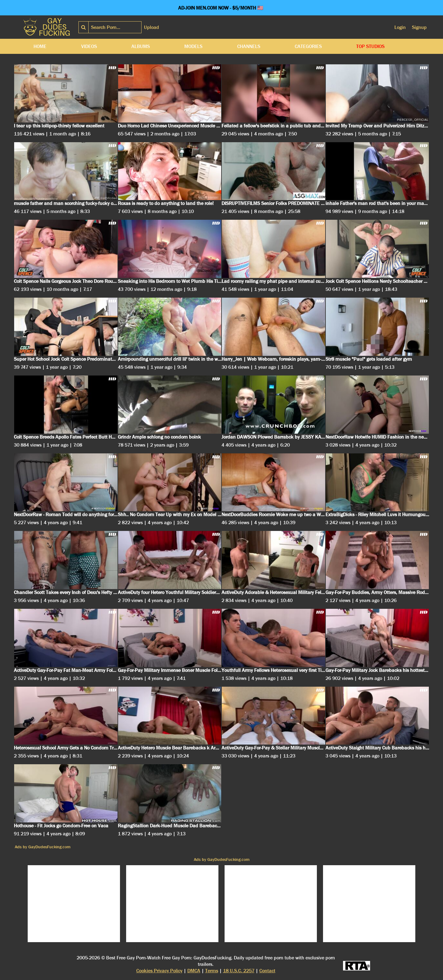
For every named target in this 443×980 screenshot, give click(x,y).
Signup (419, 27)
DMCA (194, 971)
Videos (89, 46)
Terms (212, 971)
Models (193, 46)
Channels (249, 46)
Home (40, 46)
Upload (152, 27)
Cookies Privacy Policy (159, 971)
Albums (141, 46)
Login (400, 27)
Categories (308, 46)
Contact (267, 971)
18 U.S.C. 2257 (239, 971)
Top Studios (370, 46)
